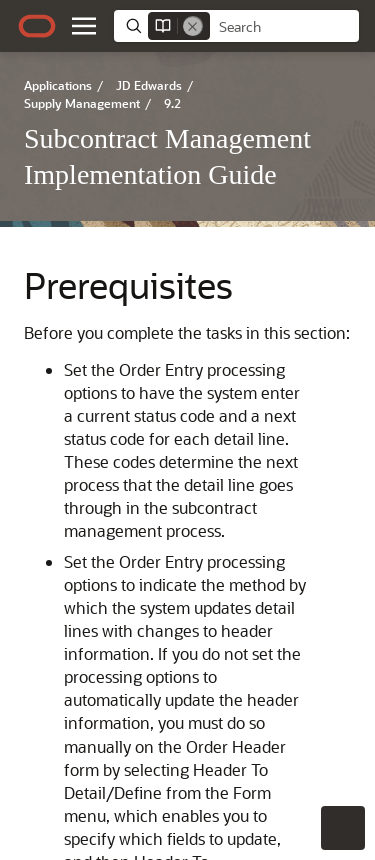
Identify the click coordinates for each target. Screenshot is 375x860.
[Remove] (193, 26)
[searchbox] (284, 27)
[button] (84, 26)
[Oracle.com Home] (37, 26)
